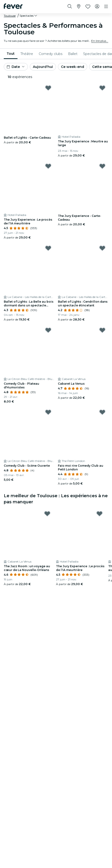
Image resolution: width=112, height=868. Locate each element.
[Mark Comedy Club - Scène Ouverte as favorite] (48, 412)
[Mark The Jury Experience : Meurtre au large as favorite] (102, 88)
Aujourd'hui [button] (43, 67)
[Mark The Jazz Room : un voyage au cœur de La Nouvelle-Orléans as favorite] (47, 514)
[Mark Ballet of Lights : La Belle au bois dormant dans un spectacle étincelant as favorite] (48, 248)
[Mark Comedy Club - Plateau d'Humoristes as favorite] (48, 330)
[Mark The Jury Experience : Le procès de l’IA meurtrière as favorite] (48, 166)
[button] (29, 16)
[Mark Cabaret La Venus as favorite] (102, 330)
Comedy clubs (51, 54)
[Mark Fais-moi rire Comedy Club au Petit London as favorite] (102, 412)
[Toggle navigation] (106, 7)
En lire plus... (100, 41)
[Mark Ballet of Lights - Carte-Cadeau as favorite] (48, 88)
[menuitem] (11, 54)
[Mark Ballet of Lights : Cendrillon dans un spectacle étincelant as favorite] (102, 248)
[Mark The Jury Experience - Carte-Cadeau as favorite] (102, 166)
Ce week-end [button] (73, 67)
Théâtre (27, 54)
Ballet (73, 54)
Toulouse (10, 16)
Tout (11, 54)
